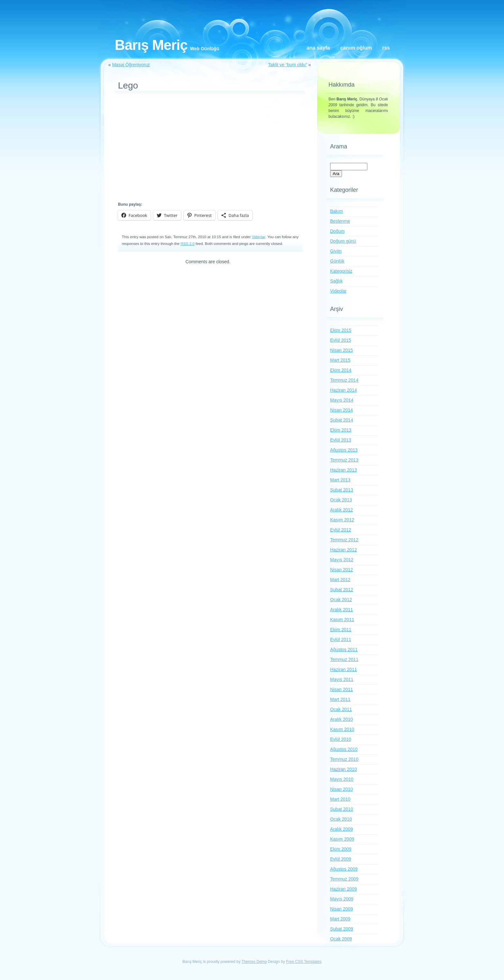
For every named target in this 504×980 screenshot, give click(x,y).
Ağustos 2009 (344, 869)
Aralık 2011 (342, 610)
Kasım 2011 (342, 620)
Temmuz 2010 (344, 759)
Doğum (337, 231)
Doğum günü (343, 241)
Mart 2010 (340, 799)
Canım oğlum (356, 48)
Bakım (337, 211)
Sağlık (336, 281)
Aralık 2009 (342, 829)
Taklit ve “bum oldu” (288, 65)
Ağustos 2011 (344, 649)
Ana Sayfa (318, 48)
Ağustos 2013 (344, 450)
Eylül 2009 (341, 859)
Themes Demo (254, 962)
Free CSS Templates (304, 962)
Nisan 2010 (342, 789)
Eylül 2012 (341, 530)
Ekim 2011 (341, 630)
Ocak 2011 (341, 709)
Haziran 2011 (343, 669)
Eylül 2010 (341, 739)
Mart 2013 (340, 480)
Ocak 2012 (341, 600)
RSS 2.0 (188, 243)
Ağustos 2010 (344, 749)
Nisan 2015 (342, 350)
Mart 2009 (340, 919)
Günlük (337, 261)
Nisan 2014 (342, 410)
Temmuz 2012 (344, 540)
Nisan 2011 (342, 689)
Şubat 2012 (342, 590)
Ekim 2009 (341, 849)
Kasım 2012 (342, 520)
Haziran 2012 (343, 550)
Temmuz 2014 (344, 380)
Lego (128, 85)
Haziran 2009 (343, 889)
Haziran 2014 (343, 390)
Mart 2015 (340, 360)
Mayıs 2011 (342, 679)
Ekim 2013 (341, 430)
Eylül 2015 (341, 340)
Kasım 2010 (342, 729)
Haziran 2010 (343, 769)
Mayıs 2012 (342, 560)
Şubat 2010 (342, 809)
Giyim (336, 251)
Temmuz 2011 (344, 659)
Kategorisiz (341, 271)
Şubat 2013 (342, 490)
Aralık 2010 (342, 719)
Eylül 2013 (341, 440)
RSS (386, 48)
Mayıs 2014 (342, 400)
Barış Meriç (151, 45)
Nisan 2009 (342, 909)
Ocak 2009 (341, 939)
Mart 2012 (340, 580)
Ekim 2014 (341, 370)
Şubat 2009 (342, 929)
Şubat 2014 (342, 420)
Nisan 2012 (342, 570)
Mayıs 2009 (342, 899)
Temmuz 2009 (344, 879)
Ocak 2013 (341, 500)
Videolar (258, 237)
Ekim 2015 (341, 330)
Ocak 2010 (341, 819)
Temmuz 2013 (344, 460)
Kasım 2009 (342, 839)
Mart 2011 (340, 699)
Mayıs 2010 (342, 779)
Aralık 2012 (342, 510)
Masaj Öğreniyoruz (131, 65)
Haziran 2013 (343, 470)
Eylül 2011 (341, 639)
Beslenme (340, 221)
